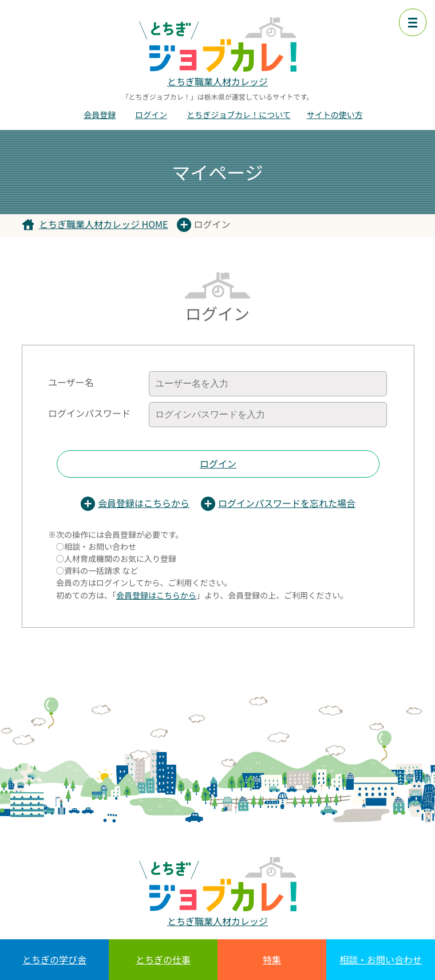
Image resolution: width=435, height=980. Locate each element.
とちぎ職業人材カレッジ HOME (104, 224)
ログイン (151, 115)
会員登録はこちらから (144, 503)
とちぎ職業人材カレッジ (217, 81)
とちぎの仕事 (163, 959)
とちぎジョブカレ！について (239, 115)
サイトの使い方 (335, 115)
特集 (272, 959)
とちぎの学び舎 (54, 959)
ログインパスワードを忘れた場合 (287, 503)
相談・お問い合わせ (381, 959)
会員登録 (100, 115)
